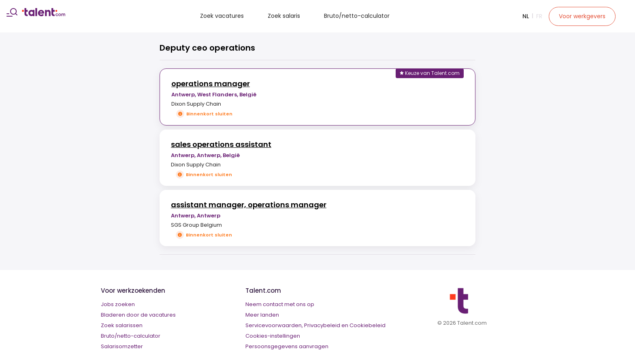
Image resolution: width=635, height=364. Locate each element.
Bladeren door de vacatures (138, 315)
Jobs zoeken (118, 304)
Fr (539, 16)
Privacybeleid (322, 325)
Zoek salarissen (122, 325)
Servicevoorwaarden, (274, 325)
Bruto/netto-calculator (357, 16)
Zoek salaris (284, 16)
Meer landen (262, 315)
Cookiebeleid (368, 325)
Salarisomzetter (122, 346)
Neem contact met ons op (280, 304)
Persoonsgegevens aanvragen (287, 346)
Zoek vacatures (222, 16)
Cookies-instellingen (273, 336)
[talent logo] (44, 14)
